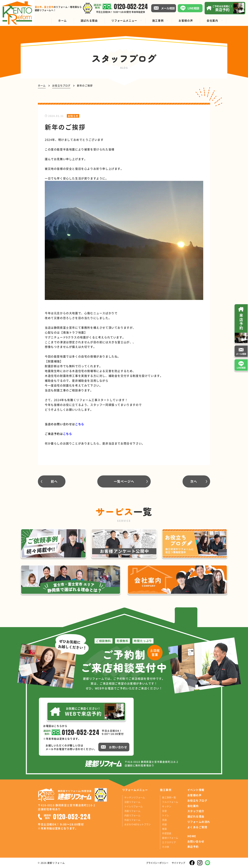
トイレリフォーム (133, 806)
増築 (164, 829)
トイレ (166, 815)
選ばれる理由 (196, 816)
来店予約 (193, 847)
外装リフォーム (132, 820)
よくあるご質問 (197, 827)
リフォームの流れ (199, 822)
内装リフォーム (132, 815)
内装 (164, 824)
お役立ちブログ (197, 801)
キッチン (167, 806)
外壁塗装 (167, 833)
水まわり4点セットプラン (138, 824)
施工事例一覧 (169, 797)
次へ (194, 481)
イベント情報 (196, 790)
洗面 (164, 820)
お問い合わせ (196, 841)
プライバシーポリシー (157, 863)
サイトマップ (178, 863)
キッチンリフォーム (135, 797)
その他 (166, 847)
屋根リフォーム (170, 838)
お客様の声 (195, 795)
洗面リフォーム (132, 811)
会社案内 (193, 806)
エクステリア (169, 842)
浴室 (164, 811)
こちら (68, 434)
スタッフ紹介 (196, 811)
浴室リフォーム (132, 802)
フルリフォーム (170, 802)
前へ (54, 481)
